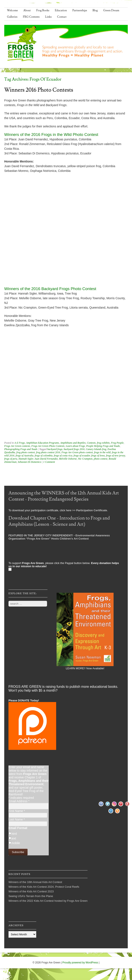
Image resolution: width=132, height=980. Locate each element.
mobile (16, 843)
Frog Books (43, 10)
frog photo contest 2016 (48, 452)
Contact (62, 17)
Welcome (12, 10)
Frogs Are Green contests (17, 446)
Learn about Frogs (75, 446)
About (27, 10)
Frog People (117, 443)
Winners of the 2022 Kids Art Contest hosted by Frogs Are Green (48, 901)
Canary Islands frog (96, 449)
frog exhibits (103, 443)
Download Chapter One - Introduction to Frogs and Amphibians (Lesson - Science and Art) (59, 521)
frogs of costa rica (63, 456)
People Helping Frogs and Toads (103, 446)
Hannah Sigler (26, 459)
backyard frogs (55, 449)
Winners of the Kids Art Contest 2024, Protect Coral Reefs (44, 887)
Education (61, 10)
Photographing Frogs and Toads (21, 449)
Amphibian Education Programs (43, 443)
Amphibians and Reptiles (73, 443)
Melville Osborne (68, 459)
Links (48, 17)
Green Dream (111, 10)
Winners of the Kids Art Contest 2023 (31, 891)
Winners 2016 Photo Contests (39, 90)
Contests (91, 443)
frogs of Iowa (98, 456)
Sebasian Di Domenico (30, 462)
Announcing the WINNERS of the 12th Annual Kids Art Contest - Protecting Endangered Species (64, 496)
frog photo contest (26, 452)
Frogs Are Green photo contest (77, 452)
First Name (17, 811)
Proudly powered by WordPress (80, 963)
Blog (95, 10)
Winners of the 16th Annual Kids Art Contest (35, 882)
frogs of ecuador (82, 456)
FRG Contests (31, 17)
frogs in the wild (102, 452)
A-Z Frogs (20, 443)
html (14, 834)
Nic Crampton (85, 459)
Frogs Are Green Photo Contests (48, 446)
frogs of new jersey (115, 456)
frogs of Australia (25, 456)
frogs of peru (11, 459)
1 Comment (49, 462)
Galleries (12, 17)
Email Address (19, 801)
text (14, 838)
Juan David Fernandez (46, 459)
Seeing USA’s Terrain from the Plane (31, 896)
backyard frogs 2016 (74, 449)
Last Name (17, 819)
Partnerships (80, 10)
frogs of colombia (44, 456)
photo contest (101, 459)
